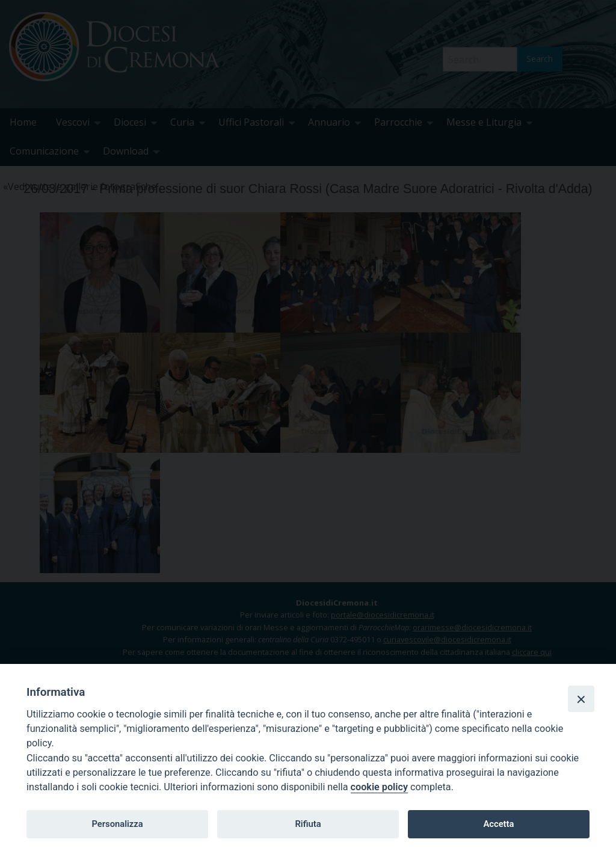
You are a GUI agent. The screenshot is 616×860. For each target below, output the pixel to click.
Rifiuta (308, 824)
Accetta (498, 824)
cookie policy (379, 787)
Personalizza (117, 824)
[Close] (581, 699)
